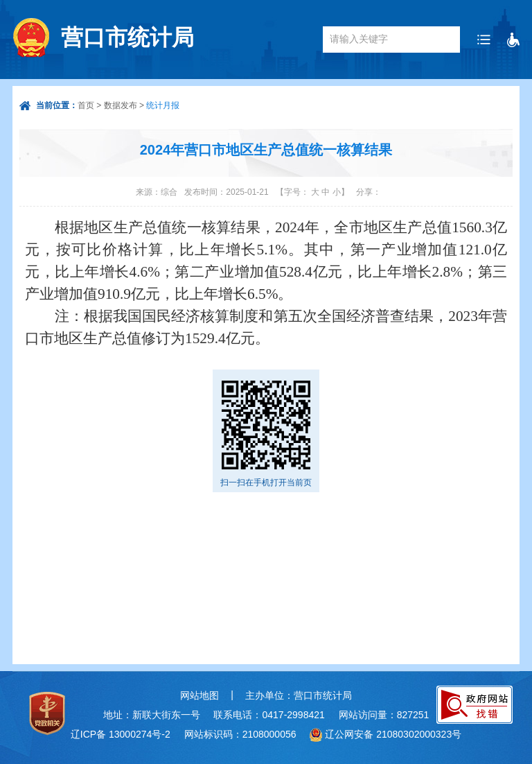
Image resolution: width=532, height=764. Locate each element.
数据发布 (121, 105)
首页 (86, 105)
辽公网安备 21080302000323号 (393, 734)
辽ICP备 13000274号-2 (121, 734)
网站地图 (199, 695)
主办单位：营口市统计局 (299, 695)
